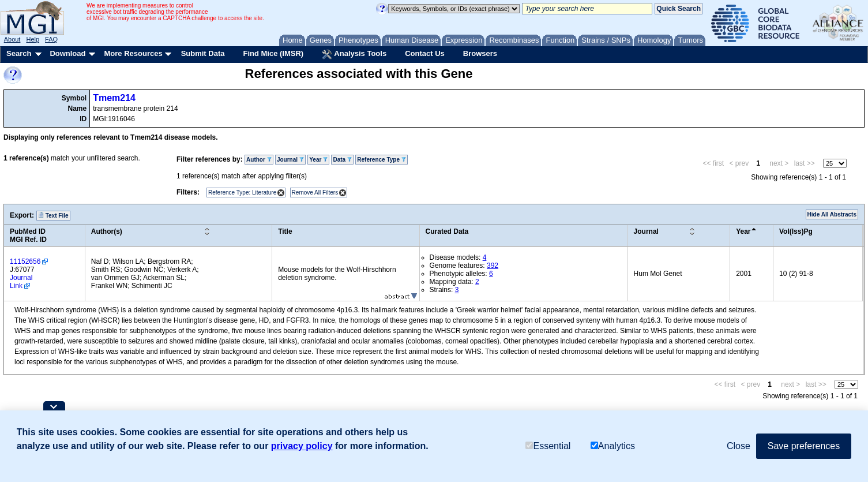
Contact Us (425, 53)
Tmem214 (114, 98)
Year (318, 160)
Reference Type (382, 160)
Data (342, 160)
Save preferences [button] (804, 446)
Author (259, 160)
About (12, 39)
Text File (53, 215)
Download (67, 53)
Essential (548, 446)
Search (19, 53)
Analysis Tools (354, 54)
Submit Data (203, 53)
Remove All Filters (315, 193)
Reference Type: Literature (242, 193)
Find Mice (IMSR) (273, 53)
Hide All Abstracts (832, 214)
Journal (290, 160)
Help (33, 39)
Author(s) (107, 231)
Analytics (613, 446)
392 (493, 266)
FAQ (51, 39)
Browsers (480, 53)
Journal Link (21, 282)
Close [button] (739, 446)
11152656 (25, 261)
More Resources (133, 53)
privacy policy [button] (302, 446)
